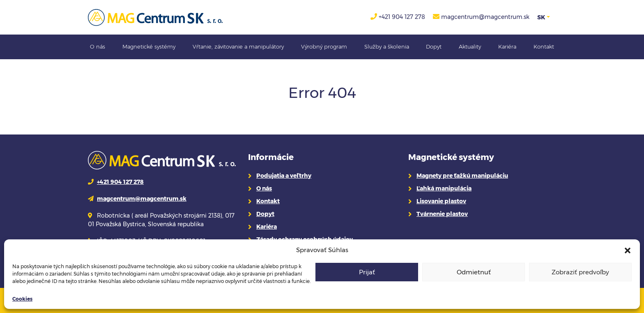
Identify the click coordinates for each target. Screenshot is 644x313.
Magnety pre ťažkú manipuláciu (462, 176)
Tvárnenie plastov (442, 214)
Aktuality (470, 46)
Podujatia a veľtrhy (284, 176)
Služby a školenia (387, 46)
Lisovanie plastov (441, 201)
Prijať (367, 272)
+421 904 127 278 (402, 17)
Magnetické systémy (149, 46)
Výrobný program (324, 46)
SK (541, 17)
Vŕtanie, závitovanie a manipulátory (238, 46)
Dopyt (434, 46)
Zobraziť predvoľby (580, 272)
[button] (628, 250)
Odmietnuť (474, 272)
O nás (98, 46)
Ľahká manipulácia (444, 188)
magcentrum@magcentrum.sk (485, 17)
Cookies (22, 299)
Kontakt (544, 46)
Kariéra (507, 46)
